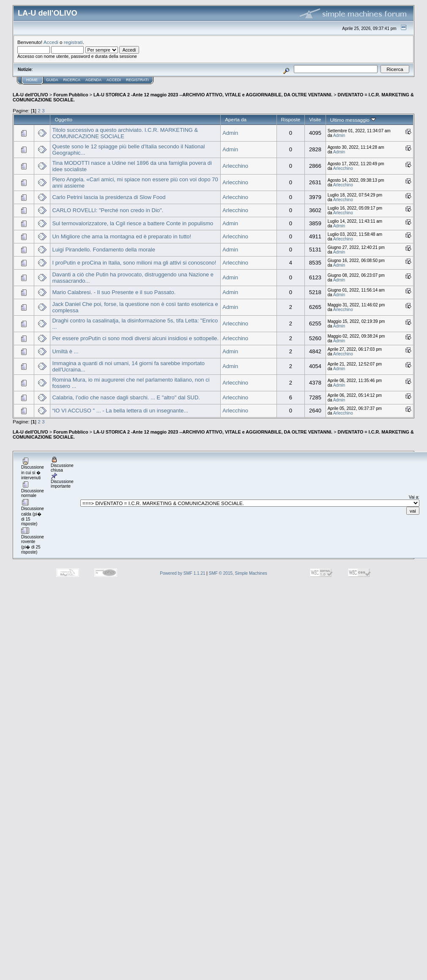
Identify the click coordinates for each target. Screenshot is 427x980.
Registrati (137, 80)
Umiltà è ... (65, 351)
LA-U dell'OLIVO (30, 95)
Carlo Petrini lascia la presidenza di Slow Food (109, 197)
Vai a (413, 497)
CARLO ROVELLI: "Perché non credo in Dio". (108, 210)
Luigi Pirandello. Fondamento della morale (104, 250)
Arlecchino (235, 166)
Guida (52, 80)
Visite (315, 119)
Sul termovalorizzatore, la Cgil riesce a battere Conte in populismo (133, 223)
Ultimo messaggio (353, 120)
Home (32, 80)
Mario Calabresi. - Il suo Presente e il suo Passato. (114, 292)
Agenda (93, 80)
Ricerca (72, 80)
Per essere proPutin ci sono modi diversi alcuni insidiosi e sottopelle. (135, 338)
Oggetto (63, 119)
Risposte (291, 119)
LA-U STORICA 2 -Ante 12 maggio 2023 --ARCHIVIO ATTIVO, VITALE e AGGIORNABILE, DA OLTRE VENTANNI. (213, 95)
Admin (230, 133)
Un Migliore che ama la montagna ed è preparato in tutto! (122, 236)
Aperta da (236, 119)
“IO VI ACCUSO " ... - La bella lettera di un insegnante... (120, 411)
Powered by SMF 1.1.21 (182, 573)
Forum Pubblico (71, 95)
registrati (73, 42)
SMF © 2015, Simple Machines (238, 573)
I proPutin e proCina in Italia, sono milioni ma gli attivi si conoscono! (134, 263)
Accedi (51, 42)
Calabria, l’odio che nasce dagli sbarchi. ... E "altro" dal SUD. (126, 397)
